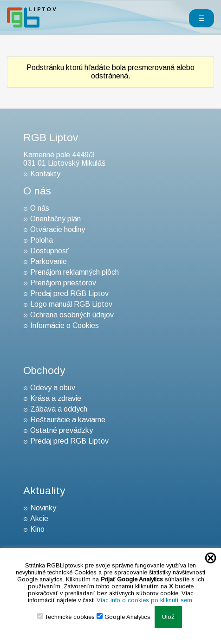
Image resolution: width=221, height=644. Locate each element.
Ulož (168, 617)
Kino (37, 529)
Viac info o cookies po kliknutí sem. (145, 600)
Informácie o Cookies (65, 325)
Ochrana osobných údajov (72, 315)
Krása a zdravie (56, 398)
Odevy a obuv (53, 388)
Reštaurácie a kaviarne (68, 420)
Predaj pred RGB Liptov (69, 293)
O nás (40, 208)
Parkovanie (49, 261)
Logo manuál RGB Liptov (71, 304)
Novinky (43, 508)
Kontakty (45, 174)
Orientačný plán (55, 219)
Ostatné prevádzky (62, 430)
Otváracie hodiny (58, 229)
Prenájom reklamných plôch (75, 272)
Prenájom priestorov (63, 283)
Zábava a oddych (59, 409)
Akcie (39, 518)
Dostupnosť (49, 251)
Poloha (42, 240)
